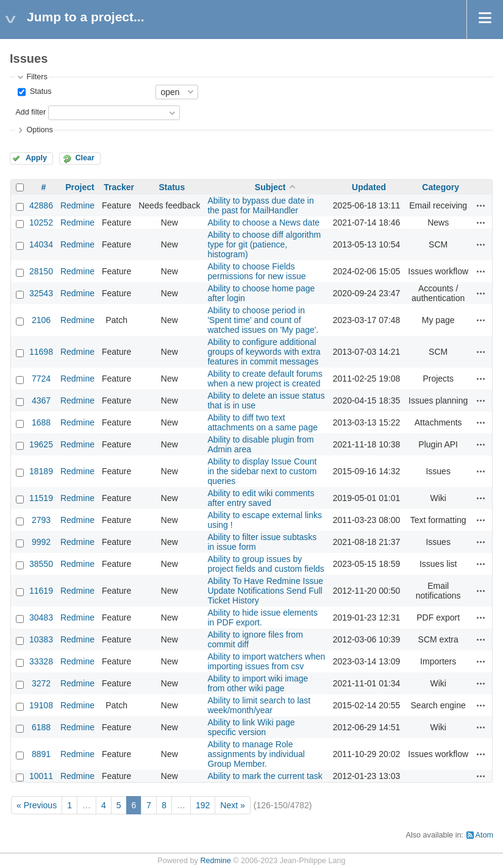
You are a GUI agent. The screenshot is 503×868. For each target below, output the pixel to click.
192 (203, 805)
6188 (41, 727)
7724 (41, 379)
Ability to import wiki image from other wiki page (258, 683)
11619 (41, 591)
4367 (41, 400)
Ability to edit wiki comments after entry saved (261, 498)
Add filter (30, 112)
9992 (41, 542)
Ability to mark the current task (265, 776)
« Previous (37, 805)
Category (441, 187)
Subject (270, 187)
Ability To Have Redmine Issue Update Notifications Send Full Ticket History (265, 591)
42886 (41, 205)
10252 (41, 222)
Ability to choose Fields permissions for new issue (256, 271)
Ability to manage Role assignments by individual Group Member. (256, 754)
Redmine (77, 205)
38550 (41, 564)
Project (80, 187)
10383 (41, 639)
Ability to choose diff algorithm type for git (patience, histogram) (264, 244)
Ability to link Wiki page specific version (251, 727)
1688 (41, 422)
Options (39, 130)
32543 (41, 293)
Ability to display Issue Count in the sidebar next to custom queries (262, 471)
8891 (41, 754)
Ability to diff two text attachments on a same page (262, 422)
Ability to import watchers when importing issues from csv (266, 661)
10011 (41, 776)
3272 (41, 683)
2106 (41, 320)
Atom (484, 835)
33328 (41, 661)
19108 (41, 705)
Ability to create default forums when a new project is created (265, 379)
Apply (36, 158)
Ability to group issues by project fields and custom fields (266, 564)
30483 (41, 617)
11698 (41, 352)
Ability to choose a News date (263, 222)
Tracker (119, 187)
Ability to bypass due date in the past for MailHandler (260, 205)
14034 (41, 244)
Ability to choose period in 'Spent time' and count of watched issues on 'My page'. (263, 320)
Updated (369, 187)
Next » (232, 805)
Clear (85, 158)
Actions (481, 205)
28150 (41, 271)
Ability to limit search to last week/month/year (259, 705)
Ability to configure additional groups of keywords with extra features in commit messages (264, 352)
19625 (41, 444)
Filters (37, 77)
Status (39, 91)
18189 (41, 471)
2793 (41, 520)
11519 (41, 498)
